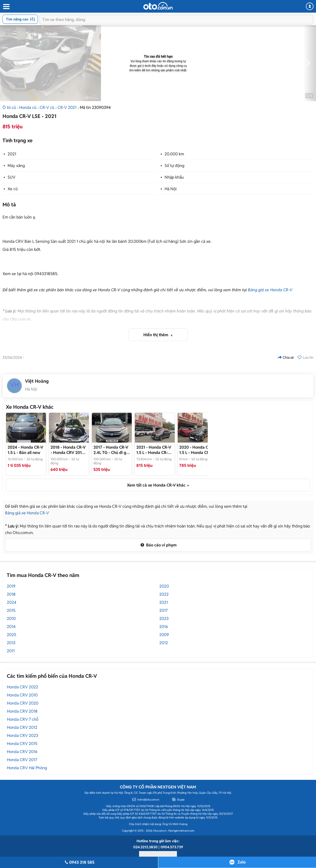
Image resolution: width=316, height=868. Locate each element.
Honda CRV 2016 (22, 752)
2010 (11, 619)
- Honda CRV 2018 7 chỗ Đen (68, 450)
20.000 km (174, 154)
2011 (11, 651)
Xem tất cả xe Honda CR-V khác (156, 485)
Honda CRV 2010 (22, 695)
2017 (163, 610)
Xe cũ (13, 189)
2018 (11, 594)
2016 (164, 627)
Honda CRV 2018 (22, 711)
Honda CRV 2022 (22, 687)
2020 (164, 586)
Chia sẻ (286, 357)
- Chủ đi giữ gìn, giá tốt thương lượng (111, 450)
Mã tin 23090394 (95, 107)
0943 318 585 (79, 862)
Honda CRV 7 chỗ (23, 719)
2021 (12, 154)
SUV (11, 177)
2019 (11, 586)
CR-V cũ (47, 107)
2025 (11, 635)
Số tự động (174, 166)
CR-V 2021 (67, 107)
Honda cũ (28, 107)
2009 (164, 635)
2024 (12, 602)
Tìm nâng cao (21, 19)
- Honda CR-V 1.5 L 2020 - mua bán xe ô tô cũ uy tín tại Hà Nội (197, 450)
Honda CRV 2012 (22, 727)
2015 (11, 610)
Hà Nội (171, 189)
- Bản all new (25, 450)
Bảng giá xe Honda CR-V (270, 290)
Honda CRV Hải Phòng (27, 768)
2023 (164, 619)
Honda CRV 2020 (23, 703)
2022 (164, 594)
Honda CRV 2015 (22, 744)
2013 (11, 643)
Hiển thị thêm (156, 335)
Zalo (242, 862)
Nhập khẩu (174, 177)
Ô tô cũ (9, 107)
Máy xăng (16, 166)
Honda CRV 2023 (22, 736)
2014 (11, 627)
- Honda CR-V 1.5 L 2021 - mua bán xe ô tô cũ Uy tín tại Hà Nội (154, 450)
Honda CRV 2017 (22, 760)
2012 (164, 643)
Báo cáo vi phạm (158, 545)
